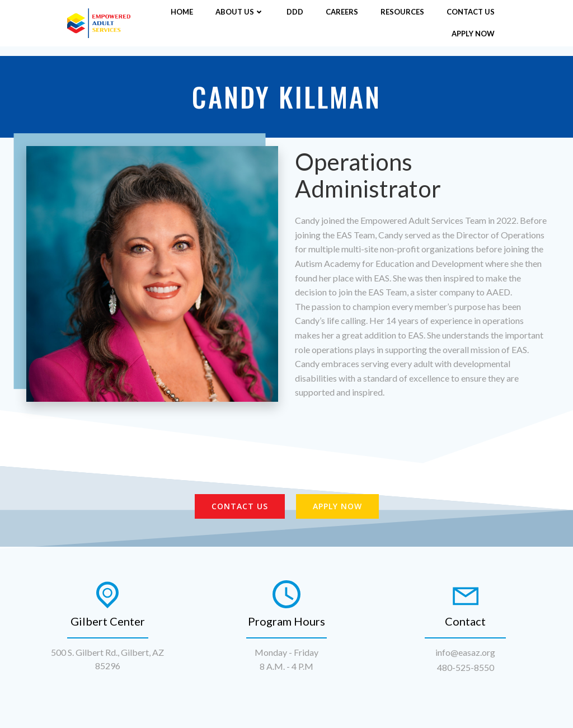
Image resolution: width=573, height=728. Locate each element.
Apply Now (473, 34)
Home (182, 12)
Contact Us (471, 12)
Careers (342, 12)
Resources (402, 12)
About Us (240, 12)
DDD (295, 12)
